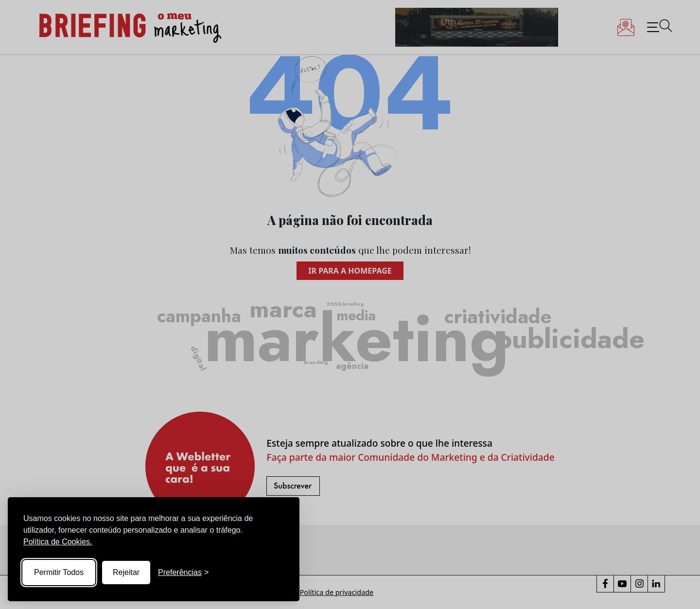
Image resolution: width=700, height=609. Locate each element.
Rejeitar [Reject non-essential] (126, 572)
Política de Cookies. (58, 542)
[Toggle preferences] (183, 573)
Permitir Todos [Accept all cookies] (59, 572)
